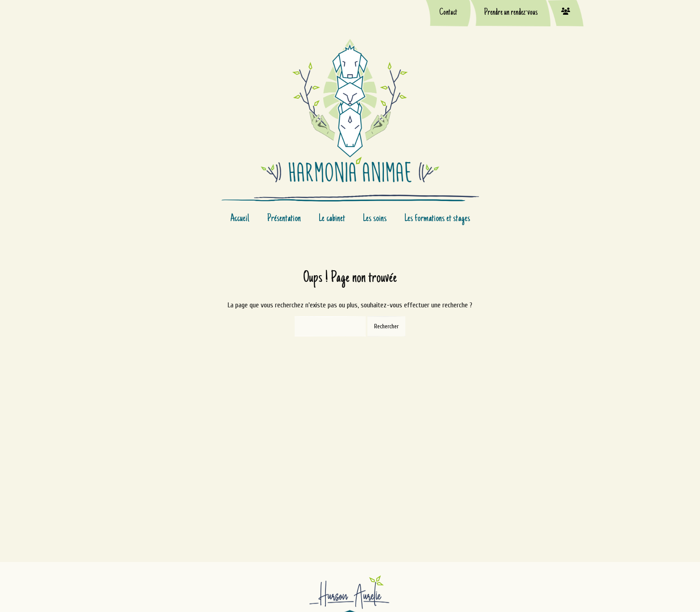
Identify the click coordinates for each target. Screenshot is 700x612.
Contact (448, 13)
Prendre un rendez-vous (511, 13)
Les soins (375, 219)
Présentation (284, 219)
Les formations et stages (437, 219)
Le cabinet (332, 219)
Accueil (240, 219)
